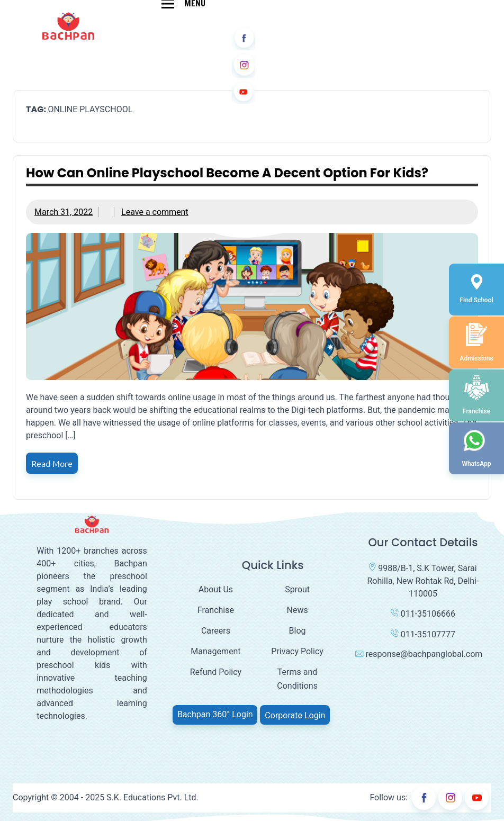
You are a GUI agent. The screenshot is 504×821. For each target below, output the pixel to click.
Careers (216, 631)
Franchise (216, 610)
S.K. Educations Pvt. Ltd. (152, 797)
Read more (52, 463)
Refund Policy (216, 672)
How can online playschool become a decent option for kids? (227, 173)
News (298, 610)
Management (215, 651)
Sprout (297, 589)
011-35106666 (423, 614)
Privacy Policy (297, 651)
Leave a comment (155, 212)
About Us (216, 589)
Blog (298, 631)
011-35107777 (423, 634)
